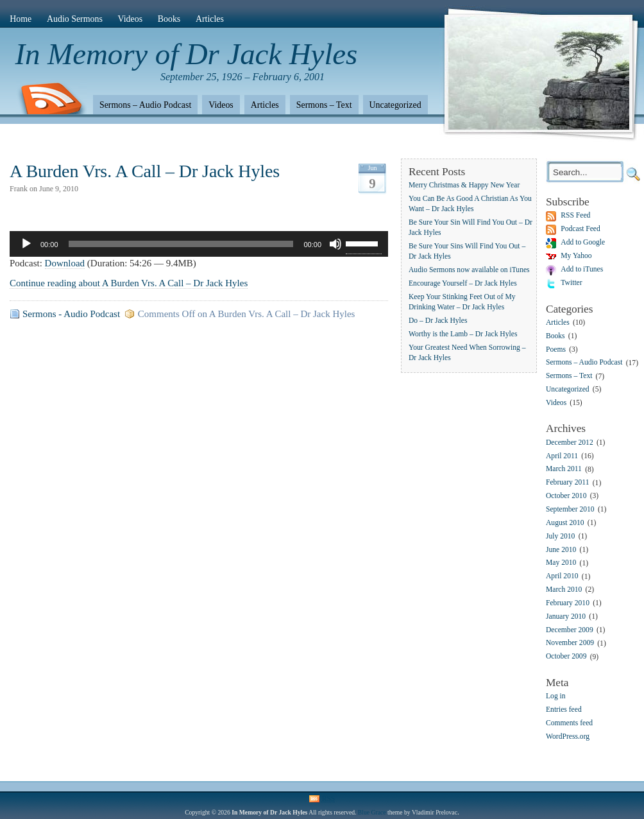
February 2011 (568, 483)
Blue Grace (372, 812)
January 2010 (566, 616)
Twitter (571, 283)
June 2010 (561, 550)
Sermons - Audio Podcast (71, 314)
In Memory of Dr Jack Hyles (187, 54)
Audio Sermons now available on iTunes (469, 270)
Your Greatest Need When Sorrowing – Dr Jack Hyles (467, 353)
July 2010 (560, 536)
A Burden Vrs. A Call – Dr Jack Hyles (145, 171)
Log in (556, 696)
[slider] (181, 244)
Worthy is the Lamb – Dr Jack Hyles (463, 334)
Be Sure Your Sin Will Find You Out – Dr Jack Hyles (470, 228)
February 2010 (568, 603)
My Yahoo (576, 256)
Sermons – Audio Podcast (145, 105)
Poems (556, 349)
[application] (199, 244)
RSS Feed (575, 215)
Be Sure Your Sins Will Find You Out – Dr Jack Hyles (467, 251)
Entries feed (564, 710)
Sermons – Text (324, 105)
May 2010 (561, 563)
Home (21, 19)
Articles (210, 19)
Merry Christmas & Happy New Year (464, 185)
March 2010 (564, 590)
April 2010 (562, 577)
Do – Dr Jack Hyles (438, 321)
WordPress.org (568, 737)
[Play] (26, 244)
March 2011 (564, 470)
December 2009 (570, 630)
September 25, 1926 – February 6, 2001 (242, 77)
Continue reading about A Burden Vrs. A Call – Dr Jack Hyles (129, 283)
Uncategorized (395, 105)
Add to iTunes (582, 269)
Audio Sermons (75, 19)
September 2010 (570, 509)
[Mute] (335, 244)
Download (65, 263)
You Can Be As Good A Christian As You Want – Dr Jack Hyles (470, 204)
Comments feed (569, 723)
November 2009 (570, 643)
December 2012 (570, 443)
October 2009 (566, 657)
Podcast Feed (580, 229)
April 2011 (562, 456)
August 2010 (565, 523)
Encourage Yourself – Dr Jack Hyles (463, 283)
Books (169, 19)
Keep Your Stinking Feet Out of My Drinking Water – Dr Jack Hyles (462, 302)
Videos (131, 19)
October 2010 (566, 496)
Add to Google (583, 242)
